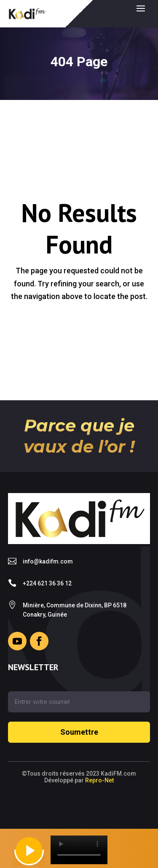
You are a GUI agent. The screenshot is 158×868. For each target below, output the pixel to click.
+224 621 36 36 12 (47, 583)
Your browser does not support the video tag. (79, 850)
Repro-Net (99, 780)
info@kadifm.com (48, 561)
